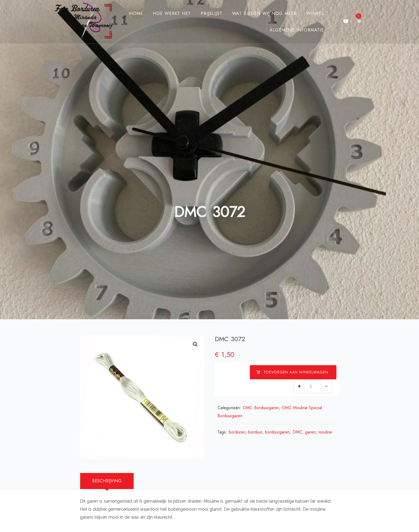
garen (310, 432)
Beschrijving (107, 481)
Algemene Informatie (297, 30)
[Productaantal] (313, 386)
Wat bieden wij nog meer (264, 13)
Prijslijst (212, 13)
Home (136, 13)
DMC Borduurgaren (261, 408)
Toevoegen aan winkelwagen (292, 372)
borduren (237, 432)
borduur (255, 432)
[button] (195, 344)
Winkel (315, 13)
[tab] (107, 481)
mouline (325, 432)
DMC (297, 432)
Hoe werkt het (172, 13)
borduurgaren (277, 432)
